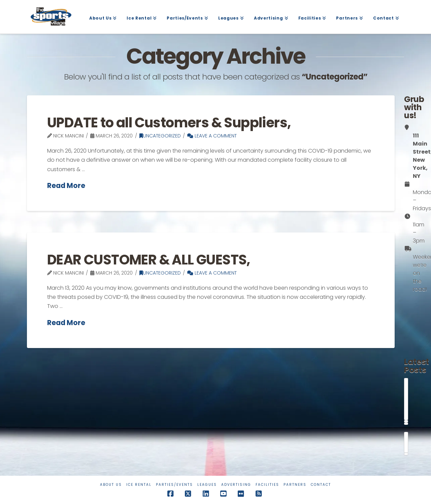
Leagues (207, 485)
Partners (295, 485)
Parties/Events (174, 485)
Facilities (267, 485)
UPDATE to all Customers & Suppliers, (169, 123)
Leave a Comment (212, 136)
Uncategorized (160, 136)
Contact (321, 485)
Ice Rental (139, 485)
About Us (111, 485)
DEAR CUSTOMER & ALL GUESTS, (149, 260)
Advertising (236, 485)
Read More (66, 186)
